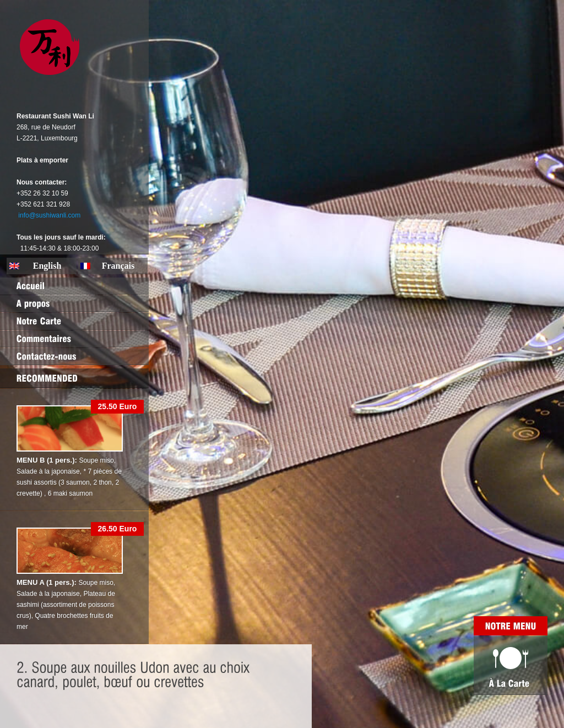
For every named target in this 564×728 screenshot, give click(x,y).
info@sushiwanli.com (49, 215)
